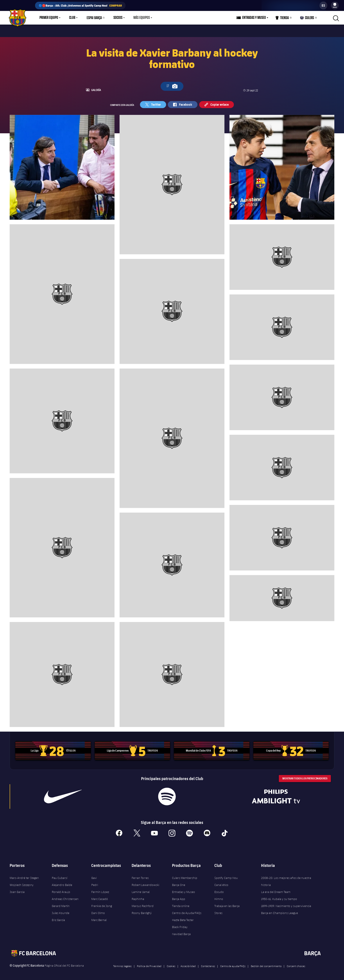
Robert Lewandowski (145, 883)
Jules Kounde (61, 911)
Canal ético (221, 883)
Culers (307, 19)
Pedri (95, 883)
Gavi (94, 876)
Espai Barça (94, 18)
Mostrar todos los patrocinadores (305, 776)
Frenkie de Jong (102, 904)
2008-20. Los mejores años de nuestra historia (286, 880)
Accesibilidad (188, 964)
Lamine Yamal (141, 890)
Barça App (179, 897)
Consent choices (296, 964)
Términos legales (122, 964)
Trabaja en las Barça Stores (227, 908)
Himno (219, 897)
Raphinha (138, 897)
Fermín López (100, 890)
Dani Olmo (98, 911)
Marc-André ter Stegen (24, 876)
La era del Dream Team (276, 890)
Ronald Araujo (61, 890)
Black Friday (180, 925)
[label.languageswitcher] (323, 5)
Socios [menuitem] (118, 18)
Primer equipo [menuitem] (49, 18)
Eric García (58, 918)
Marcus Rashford (143, 904)
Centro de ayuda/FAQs (233, 964)
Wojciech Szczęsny (22, 883)
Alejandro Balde (62, 883)
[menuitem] (335, 4)
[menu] (335, 5)
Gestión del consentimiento (266, 964)
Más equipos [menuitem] (142, 18)
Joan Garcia (17, 890)
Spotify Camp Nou (226, 876)
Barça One (179, 883)
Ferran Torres (140, 876)
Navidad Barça (181, 932)
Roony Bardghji (142, 911)
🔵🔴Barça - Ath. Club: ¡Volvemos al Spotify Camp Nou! (80, 5)
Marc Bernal (99, 918)
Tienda (282, 19)
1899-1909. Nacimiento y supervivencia (286, 904)
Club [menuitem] (72, 18)
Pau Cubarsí (60, 876)
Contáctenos (208, 964)
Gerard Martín (61, 904)
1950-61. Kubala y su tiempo (279, 897)
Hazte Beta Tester (183, 918)
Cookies (171, 964)
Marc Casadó (100, 897)
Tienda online (181, 904)
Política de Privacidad (149, 964)
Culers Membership (185, 876)
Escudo (219, 890)
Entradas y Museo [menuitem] (254, 18)
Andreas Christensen (65, 897)
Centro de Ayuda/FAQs (187, 911)
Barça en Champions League (279, 911)
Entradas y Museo (184, 890)
